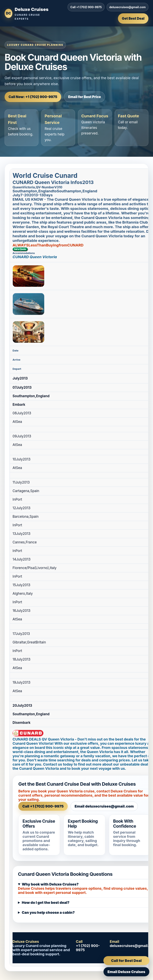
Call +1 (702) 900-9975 (86, 7)
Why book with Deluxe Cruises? (50, 884)
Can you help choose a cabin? (48, 912)
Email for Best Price (84, 97)
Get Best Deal (133, 18)
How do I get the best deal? (46, 903)
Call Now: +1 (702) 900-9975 (33, 97)
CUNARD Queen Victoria (35, 257)
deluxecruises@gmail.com (127, 7)
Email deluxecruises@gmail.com (104, 806)
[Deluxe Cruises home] (27, 13)
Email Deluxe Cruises (126, 972)
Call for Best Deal (126, 961)
